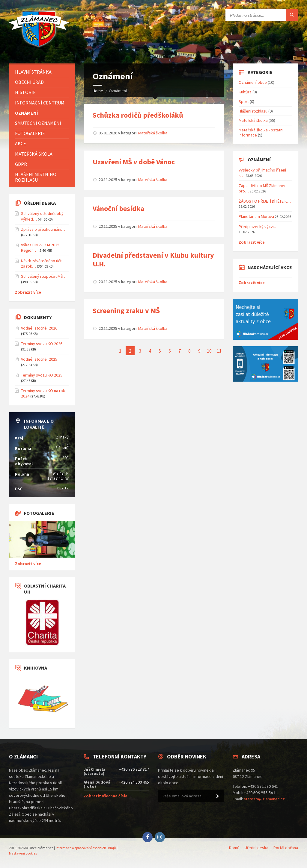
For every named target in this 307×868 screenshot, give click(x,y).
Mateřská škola (34, 154)
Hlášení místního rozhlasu (36, 177)
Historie (25, 92)
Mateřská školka (153, 133)
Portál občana (286, 848)
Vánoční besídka (118, 208)
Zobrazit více (28, 292)
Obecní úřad (29, 82)
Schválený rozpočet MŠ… (44, 276)
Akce (21, 143)
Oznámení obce (253, 82)
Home (98, 91)
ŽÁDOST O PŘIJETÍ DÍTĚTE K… (265, 201)
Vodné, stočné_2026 (39, 328)
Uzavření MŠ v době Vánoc (134, 162)
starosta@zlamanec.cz (264, 799)
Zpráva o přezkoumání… (43, 229)
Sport (244, 101)
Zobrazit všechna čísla (106, 796)
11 (219, 351)
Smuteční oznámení (38, 123)
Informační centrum (40, 103)
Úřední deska (256, 848)
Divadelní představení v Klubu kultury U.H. (153, 260)
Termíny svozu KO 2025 (42, 375)
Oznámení (27, 113)
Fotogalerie (30, 133)
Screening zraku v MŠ (126, 311)
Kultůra (245, 92)
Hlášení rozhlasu (253, 111)
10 (209, 351)
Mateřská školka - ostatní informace (261, 132)
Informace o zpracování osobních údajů (86, 848)
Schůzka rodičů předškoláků (138, 115)
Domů (234, 848)
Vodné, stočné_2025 (39, 359)
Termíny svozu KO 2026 (42, 344)
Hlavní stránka (33, 72)
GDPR (21, 164)
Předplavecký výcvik (257, 227)
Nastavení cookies (23, 853)
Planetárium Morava (256, 216)
